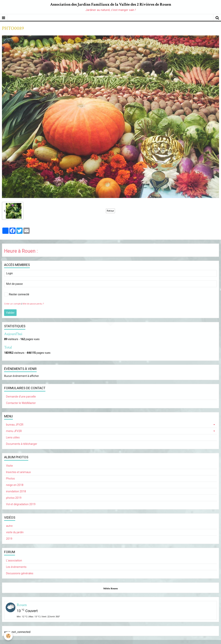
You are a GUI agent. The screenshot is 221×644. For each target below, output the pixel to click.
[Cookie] (8, 636)
